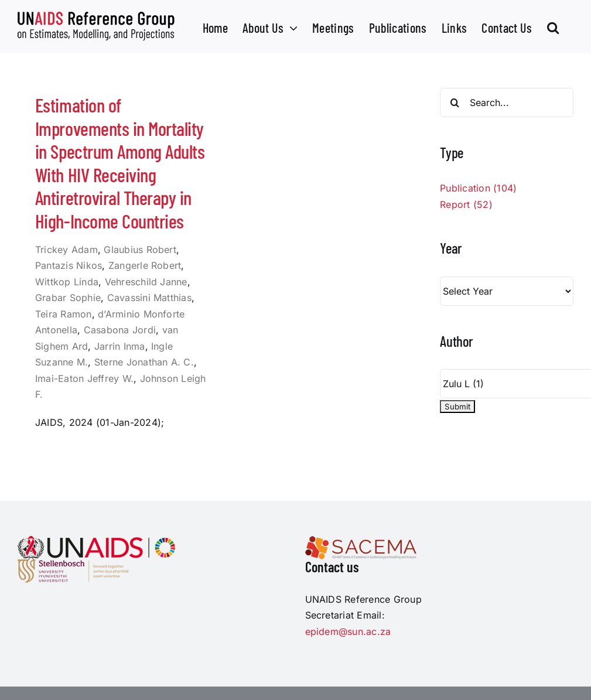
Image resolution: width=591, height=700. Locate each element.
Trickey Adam (66, 250)
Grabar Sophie (68, 298)
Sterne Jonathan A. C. (144, 362)
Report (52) (466, 204)
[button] (553, 26)
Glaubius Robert (140, 250)
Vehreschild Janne (146, 282)
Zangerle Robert (145, 265)
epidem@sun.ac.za (348, 631)
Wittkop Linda (67, 282)
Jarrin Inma (120, 346)
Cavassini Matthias (149, 298)
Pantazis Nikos (69, 265)
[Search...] (507, 103)
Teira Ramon (64, 314)
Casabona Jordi (120, 330)
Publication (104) (478, 188)
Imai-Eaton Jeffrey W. (84, 378)
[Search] (455, 103)
